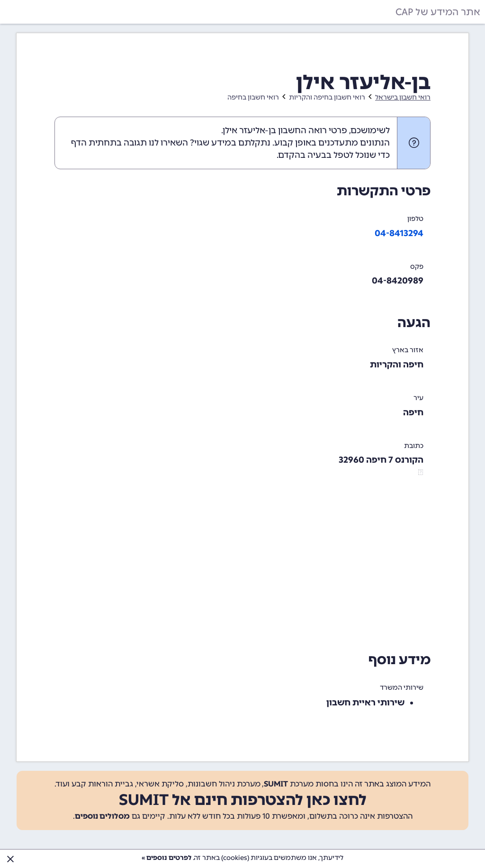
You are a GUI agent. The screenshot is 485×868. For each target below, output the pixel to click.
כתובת (414, 446)
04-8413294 (399, 233)
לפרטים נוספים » (166, 858)
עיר (418, 398)
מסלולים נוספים (102, 816)
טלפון (415, 219)
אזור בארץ (408, 350)
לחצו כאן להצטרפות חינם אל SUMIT (243, 800)
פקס (417, 267)
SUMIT (276, 784)
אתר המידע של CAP (438, 12)
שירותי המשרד (402, 688)
